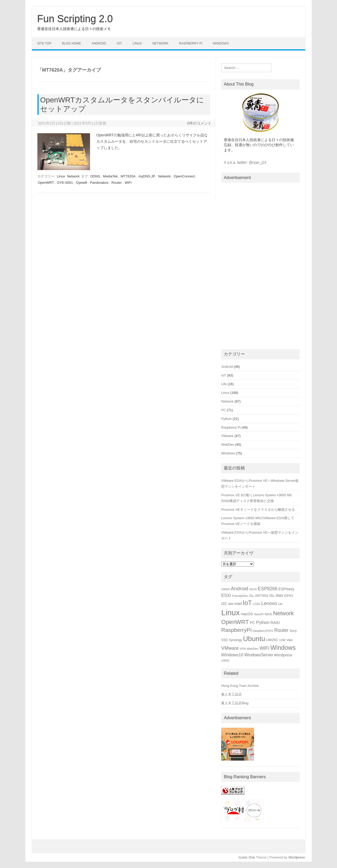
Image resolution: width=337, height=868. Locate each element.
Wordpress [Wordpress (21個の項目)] (283, 655)
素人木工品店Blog (235, 703)
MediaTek (110, 176)
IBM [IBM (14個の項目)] (231, 604)
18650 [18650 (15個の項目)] (225, 589)
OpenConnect (184, 176)
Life (224, 384)
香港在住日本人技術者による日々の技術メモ (74, 29)
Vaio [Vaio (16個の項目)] (290, 640)
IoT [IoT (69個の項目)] (247, 603)
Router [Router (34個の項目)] (281, 630)
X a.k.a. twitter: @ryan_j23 (245, 163)
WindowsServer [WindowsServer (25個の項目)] (259, 655)
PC (224, 410)
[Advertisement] (260, 265)
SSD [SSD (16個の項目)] (224, 640)
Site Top (44, 43)
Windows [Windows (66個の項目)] (283, 648)
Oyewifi (81, 183)
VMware (227, 436)
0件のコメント (199, 123)
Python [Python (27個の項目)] (263, 622)
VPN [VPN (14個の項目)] (243, 649)
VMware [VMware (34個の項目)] (230, 648)
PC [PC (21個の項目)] (252, 623)
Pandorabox (99, 183)
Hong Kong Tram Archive (240, 686)
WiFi (128, 183)
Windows (221, 43)
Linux (137, 43)
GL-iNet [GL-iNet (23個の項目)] (276, 595)
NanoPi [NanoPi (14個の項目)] (259, 614)
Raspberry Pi (191, 43)
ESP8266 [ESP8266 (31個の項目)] (268, 589)
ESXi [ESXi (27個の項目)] (226, 595)
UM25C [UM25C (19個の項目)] (272, 640)
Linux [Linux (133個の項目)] (230, 612)
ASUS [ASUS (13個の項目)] (253, 589)
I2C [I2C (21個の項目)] (224, 604)
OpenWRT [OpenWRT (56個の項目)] (235, 622)
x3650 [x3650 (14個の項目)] (225, 661)
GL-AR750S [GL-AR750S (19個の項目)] (259, 596)
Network (160, 43)
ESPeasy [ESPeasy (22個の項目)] (286, 589)
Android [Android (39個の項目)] (240, 589)
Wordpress (297, 857)
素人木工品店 (231, 694)
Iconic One (247, 857)
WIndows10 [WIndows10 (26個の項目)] (232, 655)
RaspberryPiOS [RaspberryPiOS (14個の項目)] (263, 631)
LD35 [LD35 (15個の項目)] (256, 604)
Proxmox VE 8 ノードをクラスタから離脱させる (258, 510)
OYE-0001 (65, 183)
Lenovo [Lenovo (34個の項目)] (269, 603)
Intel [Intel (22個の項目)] (238, 604)
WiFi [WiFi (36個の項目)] (264, 648)
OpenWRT (46, 183)
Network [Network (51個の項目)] (283, 613)
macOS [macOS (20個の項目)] (247, 614)
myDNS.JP (147, 176)
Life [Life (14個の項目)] (280, 604)
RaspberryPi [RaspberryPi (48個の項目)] (236, 630)
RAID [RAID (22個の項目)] (275, 623)
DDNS (95, 176)
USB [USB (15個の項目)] (282, 640)
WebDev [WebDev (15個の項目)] (253, 649)
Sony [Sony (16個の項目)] (293, 631)
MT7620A (128, 176)
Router (117, 183)
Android (99, 43)
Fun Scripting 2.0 (75, 19)
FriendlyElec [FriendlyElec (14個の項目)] (240, 596)
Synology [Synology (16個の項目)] (235, 640)
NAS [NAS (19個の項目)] (268, 614)
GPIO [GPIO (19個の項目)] (289, 596)
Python (226, 419)
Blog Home (71, 43)
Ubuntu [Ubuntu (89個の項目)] (254, 639)
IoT (119, 43)
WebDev (228, 445)
